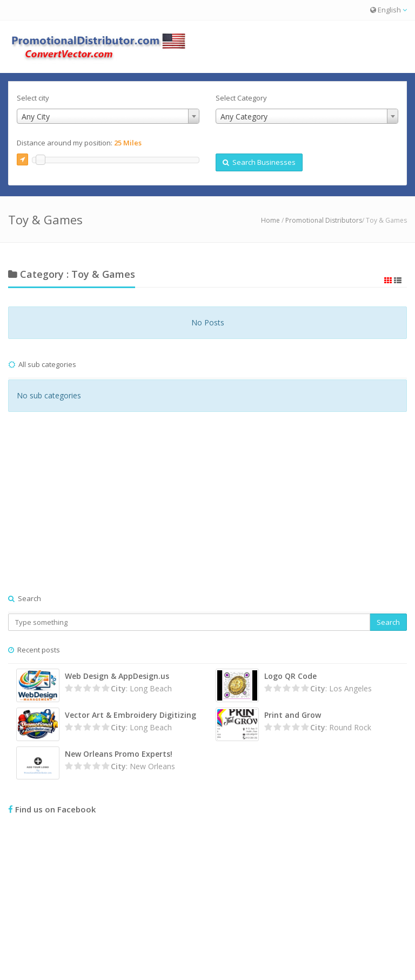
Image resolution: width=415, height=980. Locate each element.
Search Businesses (259, 162)
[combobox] (108, 116)
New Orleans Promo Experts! (119, 754)
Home (270, 220)
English (389, 10)
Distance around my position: (79, 143)
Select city (33, 98)
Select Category (241, 98)
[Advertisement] (207, 514)
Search (388, 622)
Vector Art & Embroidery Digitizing (130, 715)
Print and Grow (293, 715)
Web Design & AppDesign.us (117, 676)
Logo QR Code (290, 676)
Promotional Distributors (324, 220)
